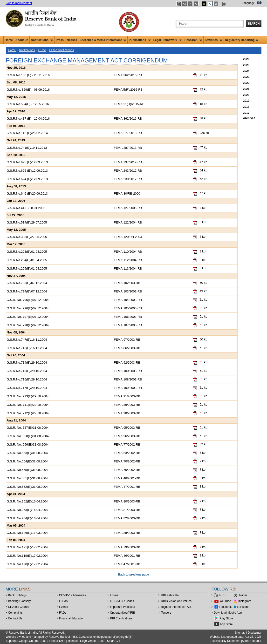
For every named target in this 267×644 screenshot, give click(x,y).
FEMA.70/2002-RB (127, 461)
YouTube (225, 601)
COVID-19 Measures (72, 595)
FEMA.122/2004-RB (128, 222)
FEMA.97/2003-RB (127, 340)
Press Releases (66, 40)
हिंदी (259, 3)
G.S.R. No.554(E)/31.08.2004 (27, 461)
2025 (246, 65)
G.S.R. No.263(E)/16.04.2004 (27, 510)
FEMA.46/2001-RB (127, 478)
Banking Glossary (20, 601)
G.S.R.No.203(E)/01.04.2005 (27, 252)
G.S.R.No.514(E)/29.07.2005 (27, 222)
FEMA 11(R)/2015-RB (129, 104)
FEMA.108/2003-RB (128, 379)
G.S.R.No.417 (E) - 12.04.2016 (28, 119)
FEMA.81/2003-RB (127, 510)
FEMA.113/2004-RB (128, 268)
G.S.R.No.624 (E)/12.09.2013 (27, 179)
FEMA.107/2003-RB (128, 325)
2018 (246, 107)
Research (193, 40)
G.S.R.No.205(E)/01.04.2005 (27, 268)
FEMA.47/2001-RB (127, 487)
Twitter (243, 595)
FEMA (42, 50)
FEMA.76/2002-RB (127, 470)
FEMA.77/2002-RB (127, 444)
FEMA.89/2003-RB (127, 405)
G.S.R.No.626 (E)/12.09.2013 (27, 171)
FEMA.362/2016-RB (128, 75)
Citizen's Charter (19, 607)
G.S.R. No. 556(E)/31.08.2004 (28, 444)
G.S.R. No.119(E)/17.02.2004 (27, 556)
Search (254, 24)
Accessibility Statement (225, 641)
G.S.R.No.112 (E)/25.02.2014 (27, 133)
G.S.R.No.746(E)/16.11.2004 (27, 348)
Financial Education (72, 618)
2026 (246, 59)
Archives (249, 118)
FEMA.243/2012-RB (128, 171)
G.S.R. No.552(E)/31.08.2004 (27, 487)
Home (9, 40)
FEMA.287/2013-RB (128, 148)
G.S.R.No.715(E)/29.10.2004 (27, 371)
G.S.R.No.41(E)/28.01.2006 (26, 208)
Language (248, 3)
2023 (246, 77)
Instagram (245, 601)
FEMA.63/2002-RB (127, 453)
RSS (222, 595)
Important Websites (122, 607)
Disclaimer (254, 633)
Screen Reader (252, 641)
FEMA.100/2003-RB (128, 371)
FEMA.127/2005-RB (128, 208)
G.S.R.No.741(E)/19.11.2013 (27, 148)
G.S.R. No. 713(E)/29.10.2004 (28, 396)
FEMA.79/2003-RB (127, 547)
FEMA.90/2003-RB (127, 413)
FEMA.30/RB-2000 (127, 193)
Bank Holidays (17, 595)
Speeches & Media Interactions (103, 40)
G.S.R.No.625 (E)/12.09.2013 (27, 162)
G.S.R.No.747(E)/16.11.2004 (27, 340)
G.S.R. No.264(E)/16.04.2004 (27, 518)
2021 (246, 89)
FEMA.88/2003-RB (127, 533)
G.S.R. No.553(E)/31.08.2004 (27, 453)
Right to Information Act (176, 607)
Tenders (166, 613)
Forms (114, 595)
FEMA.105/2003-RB (128, 308)
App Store (226, 624)
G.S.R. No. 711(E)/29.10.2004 (28, 405)
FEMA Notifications (61, 50)
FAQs (63, 613)
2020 (246, 95)
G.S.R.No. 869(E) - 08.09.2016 (28, 90)
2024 (246, 71)
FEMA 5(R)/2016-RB (128, 90)
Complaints (15, 613)
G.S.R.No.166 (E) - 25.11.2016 (28, 75)
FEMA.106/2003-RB (128, 317)
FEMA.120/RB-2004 (128, 237)
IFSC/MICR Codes (122, 601)
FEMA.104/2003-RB (128, 300)
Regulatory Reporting (242, 40)
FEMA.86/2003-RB (127, 348)
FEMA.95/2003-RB (127, 428)
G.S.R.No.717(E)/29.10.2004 (27, 388)
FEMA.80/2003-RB (127, 501)
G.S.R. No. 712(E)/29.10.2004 (28, 413)
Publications (140, 40)
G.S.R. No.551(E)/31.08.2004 (27, 478)
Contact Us (15, 618)
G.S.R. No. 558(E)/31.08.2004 (28, 436)
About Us (22, 40)
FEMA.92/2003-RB (127, 363)
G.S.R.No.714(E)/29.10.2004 (27, 363)
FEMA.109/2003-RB (128, 388)
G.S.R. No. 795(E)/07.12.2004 (28, 300)
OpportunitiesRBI (123, 613)
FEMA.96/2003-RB (127, 436)
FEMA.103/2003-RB (128, 291)
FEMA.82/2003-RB (127, 518)
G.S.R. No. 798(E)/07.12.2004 (28, 325)
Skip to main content (19, 3)
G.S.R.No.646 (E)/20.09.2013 (27, 193)
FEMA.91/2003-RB (127, 396)
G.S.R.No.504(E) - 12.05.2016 (28, 104)
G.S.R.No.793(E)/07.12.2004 (27, 283)
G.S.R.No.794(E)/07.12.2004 (27, 291)
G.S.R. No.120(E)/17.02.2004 (27, 564)
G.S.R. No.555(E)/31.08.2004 (27, 470)
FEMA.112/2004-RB (128, 260)
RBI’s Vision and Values (176, 601)
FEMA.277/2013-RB (128, 133)
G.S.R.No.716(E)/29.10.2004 (27, 379)
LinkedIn (244, 607)
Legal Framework (168, 40)
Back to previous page (133, 575)
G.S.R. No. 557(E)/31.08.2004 (28, 428)
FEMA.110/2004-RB (128, 252)
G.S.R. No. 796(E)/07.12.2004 (28, 308)
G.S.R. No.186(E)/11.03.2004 (27, 533)
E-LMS (64, 601)
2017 (246, 113)
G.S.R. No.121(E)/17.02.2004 (27, 547)
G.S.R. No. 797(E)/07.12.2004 (28, 317)
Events (64, 607)
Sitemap (240, 633)
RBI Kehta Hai (170, 595)
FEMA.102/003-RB (127, 283)
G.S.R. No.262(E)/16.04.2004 (27, 501)
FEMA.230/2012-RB (128, 179)
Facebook (225, 607)
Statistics (214, 40)
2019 (246, 101)
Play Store (226, 618)
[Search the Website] (210, 24)
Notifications (42, 40)
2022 (246, 83)
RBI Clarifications (121, 618)
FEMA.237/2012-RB (128, 162)
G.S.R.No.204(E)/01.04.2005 (27, 260)
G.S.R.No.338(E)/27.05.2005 (27, 237)
